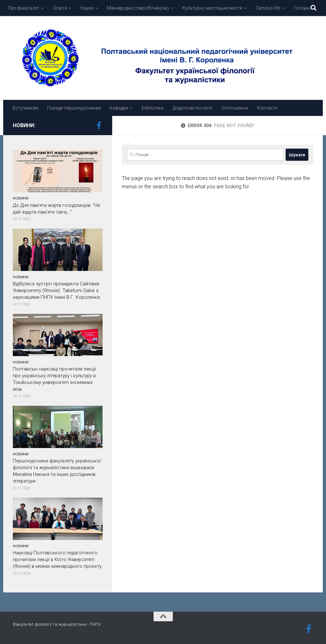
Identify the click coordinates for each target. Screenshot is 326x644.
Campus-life (268, 8)
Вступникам (25, 108)
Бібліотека (153, 108)
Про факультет (24, 8)
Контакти (267, 108)
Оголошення (235, 108)
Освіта (60, 8)
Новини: (24, 125)
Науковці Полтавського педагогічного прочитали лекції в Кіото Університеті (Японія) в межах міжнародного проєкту (57, 559)
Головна (303, 8)
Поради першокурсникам (74, 108)
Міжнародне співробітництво (138, 8)
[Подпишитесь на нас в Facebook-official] (99, 125)
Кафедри (119, 108)
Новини (21, 198)
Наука (87, 8)
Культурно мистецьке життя (212, 8)
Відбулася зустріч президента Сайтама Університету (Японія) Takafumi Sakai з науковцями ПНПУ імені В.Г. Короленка (57, 290)
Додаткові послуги (192, 108)
